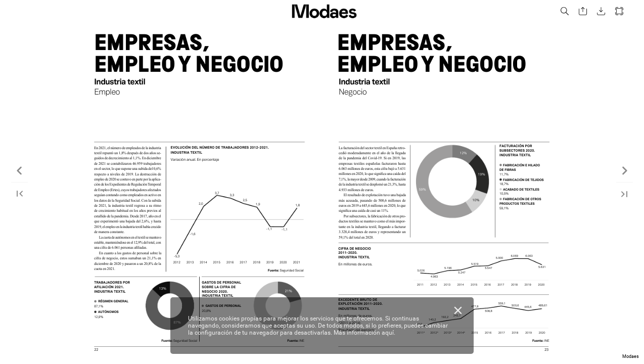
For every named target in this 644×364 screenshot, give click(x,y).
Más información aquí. (364, 333)
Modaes (631, 356)
